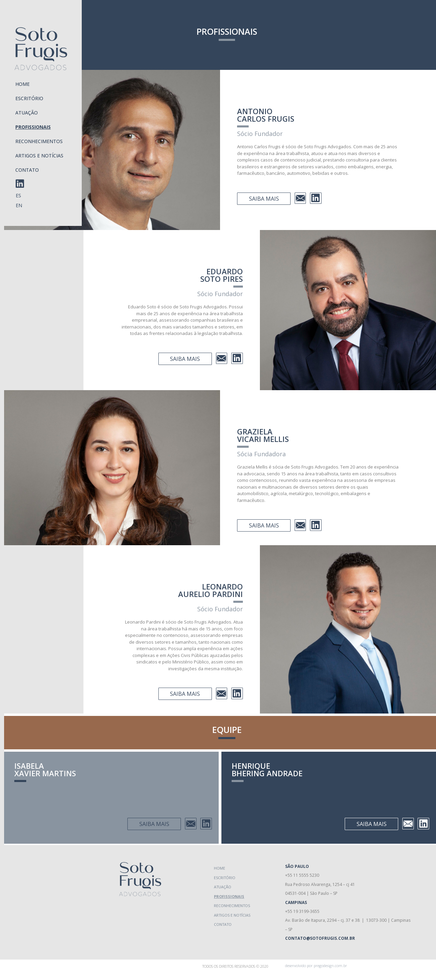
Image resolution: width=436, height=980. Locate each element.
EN (19, 205)
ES (18, 195)
